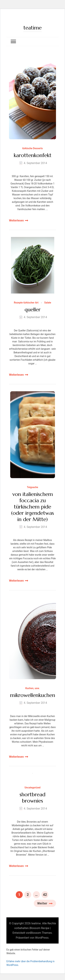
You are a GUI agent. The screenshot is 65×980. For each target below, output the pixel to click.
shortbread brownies (32, 798)
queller (33, 310)
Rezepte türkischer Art (26, 303)
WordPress (42, 938)
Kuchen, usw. (32, 688)
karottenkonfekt (33, 155)
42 (46, 894)
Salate (48, 303)
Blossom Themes (41, 933)
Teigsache (32, 487)
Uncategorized (32, 788)
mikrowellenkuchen (33, 695)
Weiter (42, 903)
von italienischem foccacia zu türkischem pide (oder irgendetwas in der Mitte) (32, 507)
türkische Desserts (32, 148)
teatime (32, 28)
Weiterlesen (16, 220)
